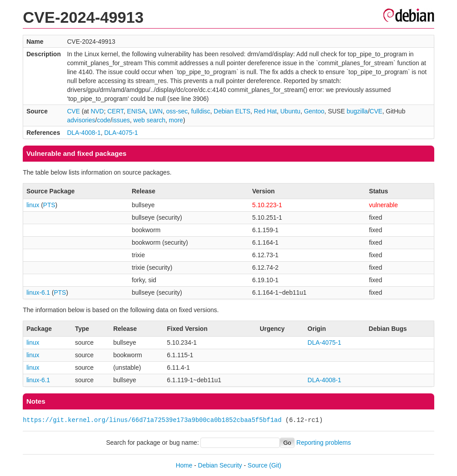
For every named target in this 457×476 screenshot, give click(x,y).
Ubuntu (290, 111)
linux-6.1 (38, 292)
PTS (49, 205)
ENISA (137, 111)
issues (121, 120)
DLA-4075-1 (121, 133)
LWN (156, 111)
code (104, 120)
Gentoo (314, 111)
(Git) (275, 465)
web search (150, 120)
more (176, 120)
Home (184, 465)
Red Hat (265, 111)
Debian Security (220, 465)
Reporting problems (324, 443)
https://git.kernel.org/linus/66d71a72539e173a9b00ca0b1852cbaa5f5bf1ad (152, 420)
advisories (81, 120)
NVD (97, 111)
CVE (73, 111)
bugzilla (357, 111)
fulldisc (201, 111)
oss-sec (177, 111)
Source (258, 465)
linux (33, 205)
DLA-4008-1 (84, 133)
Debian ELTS (232, 111)
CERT (115, 111)
